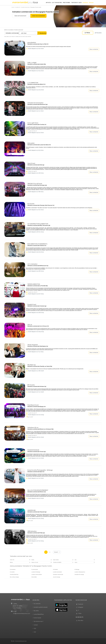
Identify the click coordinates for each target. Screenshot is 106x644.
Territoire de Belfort (57, 562)
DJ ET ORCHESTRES (57, 3)
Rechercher (42, 33)
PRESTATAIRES (67, 3)
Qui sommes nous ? (39, 621)
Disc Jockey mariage (14, 577)
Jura (75, 560)
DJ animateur (13, 569)
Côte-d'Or (12, 560)
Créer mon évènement (38, 16)
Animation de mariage (79, 575)
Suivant (57, 552)
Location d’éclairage (36, 572)
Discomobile (34, 577)
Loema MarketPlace (39, 614)
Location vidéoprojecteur (80, 572)
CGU (35, 628)
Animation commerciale (58, 575)
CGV (35, 632)
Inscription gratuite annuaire (41, 607)
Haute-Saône (56, 560)
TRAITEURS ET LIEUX (76, 3)
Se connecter (37, 604)
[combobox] (28, 33)
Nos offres (36, 611)
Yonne (76, 562)
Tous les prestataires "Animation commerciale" (14, 30)
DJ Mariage (77, 569)
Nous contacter (94, 49)
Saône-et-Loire (35, 562)
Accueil (13, 7)
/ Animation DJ (17, 7)
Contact (36, 625)
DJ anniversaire (35, 569)
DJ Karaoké (55, 569)
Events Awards (37, 618)
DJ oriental (12, 572)
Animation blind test (14, 575)
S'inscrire (91, 3)
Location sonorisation (57, 572)
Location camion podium (37, 575)
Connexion (85, 3)
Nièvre (11, 562)
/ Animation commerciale (25, 7)
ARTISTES (48, 3)
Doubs (33, 560)
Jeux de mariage (57, 577)
